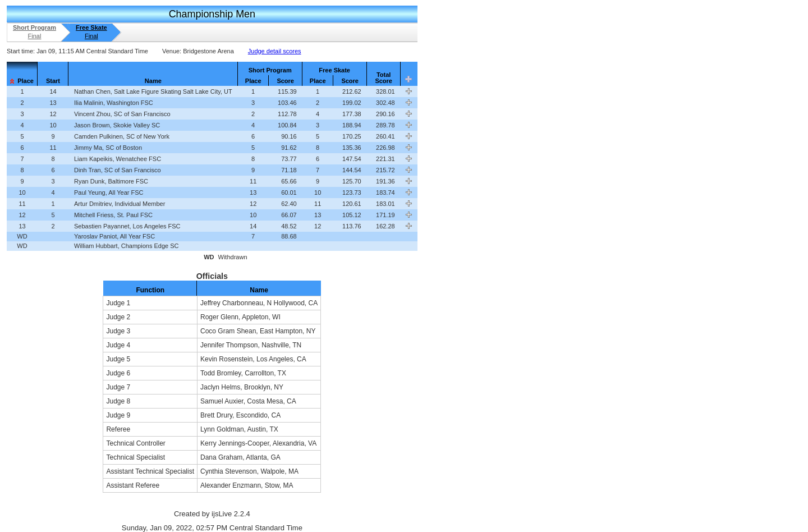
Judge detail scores (275, 51)
